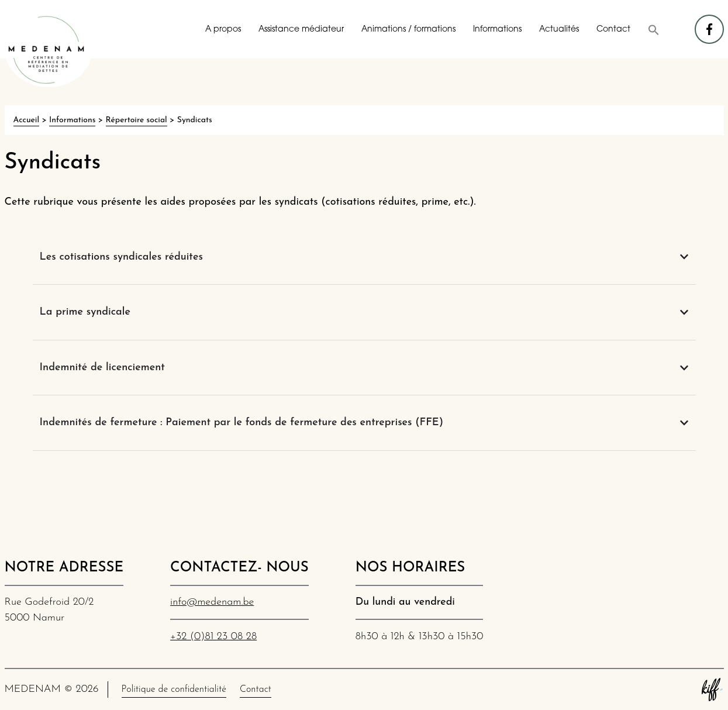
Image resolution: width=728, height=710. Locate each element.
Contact (613, 30)
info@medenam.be (212, 602)
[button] (654, 30)
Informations (497, 30)
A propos (223, 30)
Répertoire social (137, 120)
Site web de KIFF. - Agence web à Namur (712, 690)
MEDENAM (49, 50)
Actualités (559, 30)
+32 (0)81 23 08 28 (213, 637)
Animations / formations (408, 30)
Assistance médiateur (301, 30)
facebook (710, 24)
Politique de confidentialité (174, 690)
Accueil (26, 120)
